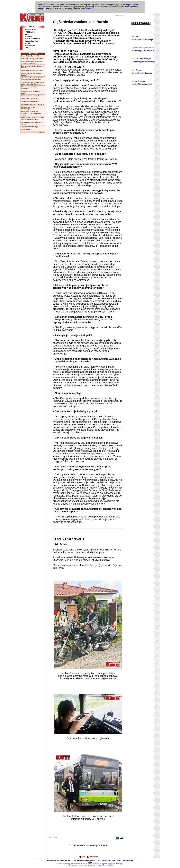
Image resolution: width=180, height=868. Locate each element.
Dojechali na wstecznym (30, 127)
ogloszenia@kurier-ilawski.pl (143, 62)
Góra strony (92, 857)
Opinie (27, 34)
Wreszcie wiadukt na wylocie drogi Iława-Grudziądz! (31, 62)
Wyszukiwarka (30, 46)
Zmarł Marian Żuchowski (30, 56)
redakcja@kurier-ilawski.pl (142, 40)
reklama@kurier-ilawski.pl (142, 73)
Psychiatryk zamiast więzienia (32, 71)
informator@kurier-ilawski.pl (143, 51)
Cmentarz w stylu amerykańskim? (33, 104)
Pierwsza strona (30, 30)
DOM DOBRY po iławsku (30, 99)
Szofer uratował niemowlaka (31, 96)
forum (104, 845)
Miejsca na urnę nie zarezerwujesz (28, 108)
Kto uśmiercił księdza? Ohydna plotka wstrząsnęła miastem (32, 79)
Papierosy (28, 37)
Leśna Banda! (26, 130)
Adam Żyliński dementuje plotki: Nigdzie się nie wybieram (33, 119)
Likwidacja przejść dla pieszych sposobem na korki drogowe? (32, 83)
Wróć (82, 857)
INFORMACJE (30, 32)
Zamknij (89, 9)
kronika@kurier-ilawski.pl (142, 84)
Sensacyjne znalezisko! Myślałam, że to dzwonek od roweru (31, 113)
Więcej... (42, 132)
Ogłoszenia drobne (31, 41)
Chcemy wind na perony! (30, 101)
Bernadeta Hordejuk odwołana (32, 59)
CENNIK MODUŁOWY (32, 39)
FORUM (27, 48)
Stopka (27, 43)
